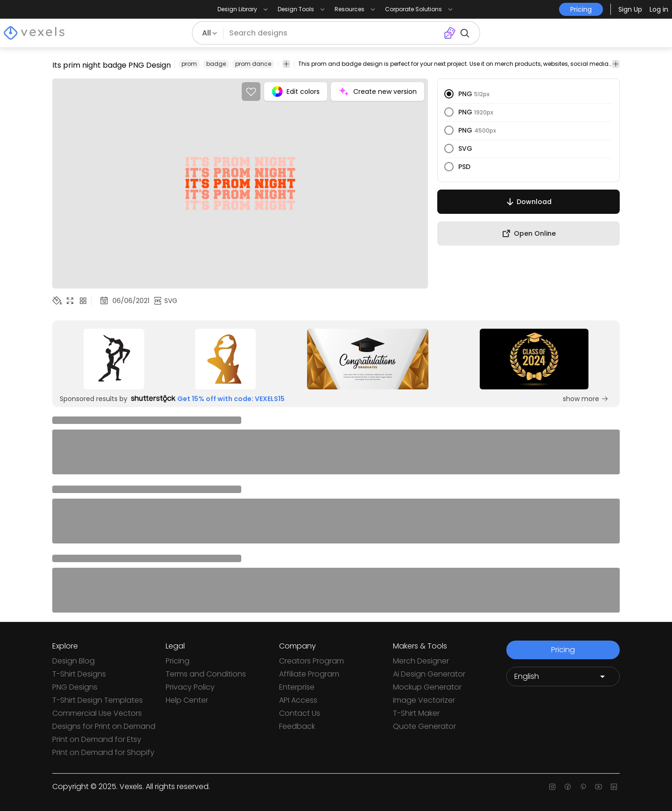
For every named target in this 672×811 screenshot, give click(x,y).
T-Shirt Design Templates (98, 700)
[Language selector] (563, 677)
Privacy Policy (190, 687)
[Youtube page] (598, 787)
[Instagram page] (552, 787)
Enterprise (297, 687)
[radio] (449, 94)
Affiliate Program (309, 674)
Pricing (178, 661)
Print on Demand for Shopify (103, 752)
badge (216, 64)
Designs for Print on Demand (104, 726)
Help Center (187, 700)
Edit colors (296, 92)
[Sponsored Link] (114, 359)
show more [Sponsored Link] (586, 399)
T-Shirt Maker (416, 713)
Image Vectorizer (424, 700)
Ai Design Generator (429, 674)
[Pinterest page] (583, 787)
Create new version (378, 92)
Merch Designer (421, 661)
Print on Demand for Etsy (97, 739)
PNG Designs (75, 687)
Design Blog (73, 661)
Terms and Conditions (206, 674)
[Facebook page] (568, 787)
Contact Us (300, 713)
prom (189, 64)
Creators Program (311, 661)
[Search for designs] (333, 33)
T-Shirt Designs (79, 674)
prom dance (253, 64)
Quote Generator (424, 726)
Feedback (297, 726)
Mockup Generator (427, 687)
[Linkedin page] (614, 787)
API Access (298, 700)
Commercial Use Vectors (97, 713)
